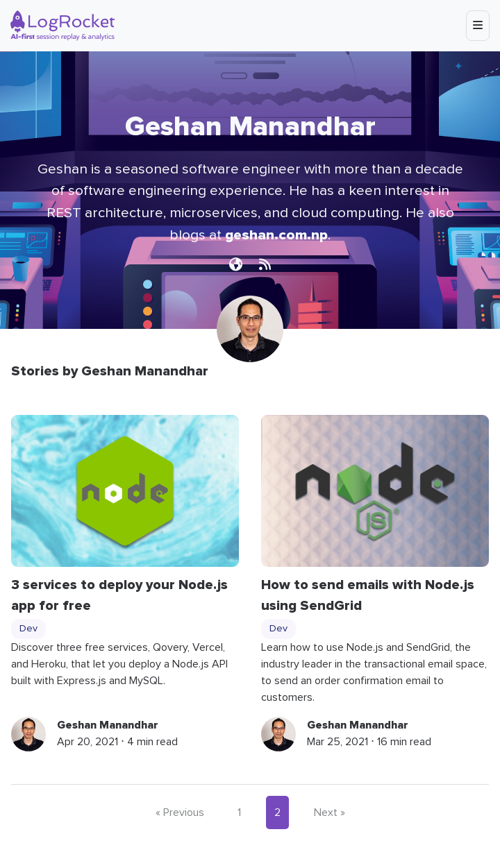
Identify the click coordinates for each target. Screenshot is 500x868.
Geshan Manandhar (108, 725)
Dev (28, 629)
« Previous (180, 812)
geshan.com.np (276, 235)
